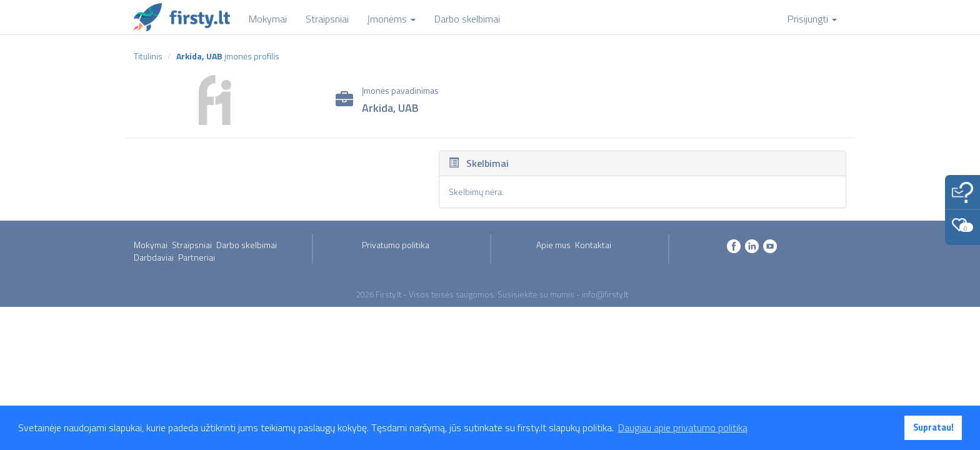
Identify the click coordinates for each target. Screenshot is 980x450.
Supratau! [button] (933, 427)
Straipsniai (192, 245)
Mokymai (151, 245)
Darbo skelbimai (247, 245)
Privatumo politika (396, 245)
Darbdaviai (154, 257)
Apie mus (553, 245)
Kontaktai (593, 245)
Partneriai (197, 257)
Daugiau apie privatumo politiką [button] (683, 427)
